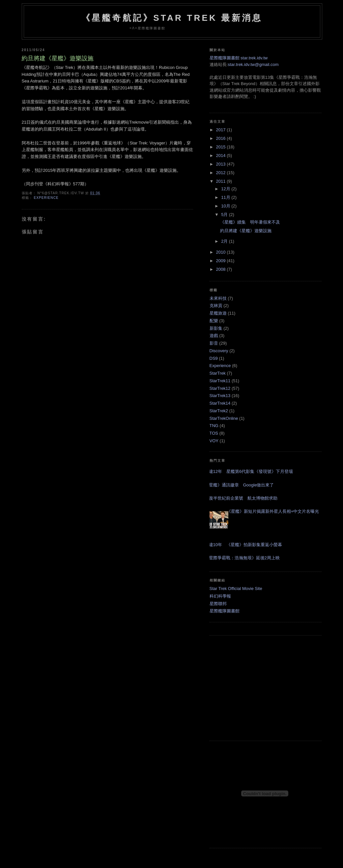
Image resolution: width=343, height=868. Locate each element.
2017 (222, 130)
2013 (222, 164)
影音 (214, 343)
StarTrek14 (220, 403)
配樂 (214, 321)
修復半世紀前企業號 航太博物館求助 (241, 498)
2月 (225, 241)
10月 (226, 206)
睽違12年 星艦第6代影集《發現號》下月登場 (249, 471)
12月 (226, 189)
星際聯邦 (218, 604)
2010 (222, 252)
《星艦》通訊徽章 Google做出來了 (239, 485)
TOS (214, 433)
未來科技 (218, 298)
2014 (222, 155)
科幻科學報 (220, 596)
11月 (226, 197)
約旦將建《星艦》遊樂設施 (58, 58)
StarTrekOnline (224, 418)
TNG (214, 426)
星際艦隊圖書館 (225, 611)
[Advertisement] (266, 688)
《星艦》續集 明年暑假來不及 (250, 222)
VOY (214, 441)
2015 (222, 147)
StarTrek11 (220, 381)
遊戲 (214, 336)
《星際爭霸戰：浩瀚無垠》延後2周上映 (242, 558)
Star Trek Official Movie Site (236, 589)
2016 (222, 138)
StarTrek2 (219, 411)
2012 (222, 173)
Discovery (219, 351)
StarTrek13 (220, 396)
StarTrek (218, 373)
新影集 (216, 328)
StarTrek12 (220, 388)
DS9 (214, 358)
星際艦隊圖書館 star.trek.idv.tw (239, 58)
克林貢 (216, 306)
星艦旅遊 (218, 313)
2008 (222, 269)
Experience (46, 198)
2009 (222, 261)
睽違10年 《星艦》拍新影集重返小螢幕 (243, 545)
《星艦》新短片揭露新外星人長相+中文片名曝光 (273, 511)
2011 (222, 181)
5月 (225, 215)
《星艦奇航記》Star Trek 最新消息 (172, 18)
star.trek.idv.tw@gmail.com (253, 64)
